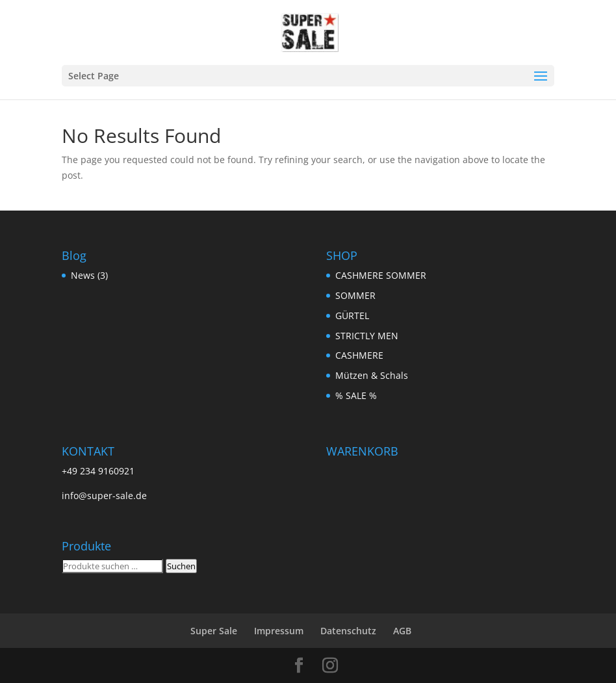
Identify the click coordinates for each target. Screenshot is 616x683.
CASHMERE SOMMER (381, 275)
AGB (402, 631)
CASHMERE (359, 355)
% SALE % (356, 395)
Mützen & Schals (372, 375)
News (83, 275)
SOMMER (355, 295)
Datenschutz (348, 631)
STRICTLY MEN (367, 336)
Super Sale (214, 631)
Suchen (181, 566)
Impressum (279, 631)
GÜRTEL (352, 316)
